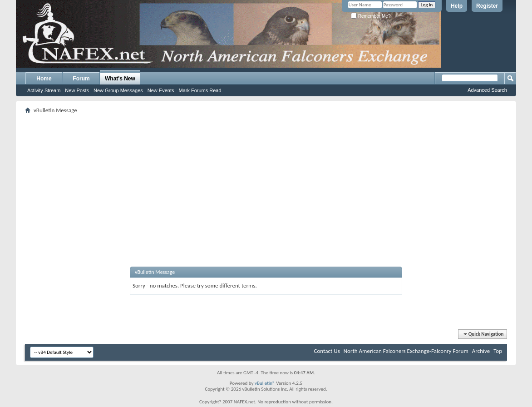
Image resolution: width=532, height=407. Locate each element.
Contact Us (327, 351)
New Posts (77, 90)
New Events (161, 90)
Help (457, 6)
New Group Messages (118, 90)
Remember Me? (371, 16)
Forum (81, 79)
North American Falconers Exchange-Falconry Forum (406, 351)
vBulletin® (265, 383)
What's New (120, 79)
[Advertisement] (266, 179)
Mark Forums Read (200, 90)
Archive (481, 351)
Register (487, 6)
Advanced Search (487, 90)
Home (44, 79)
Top (498, 351)
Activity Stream (44, 90)
